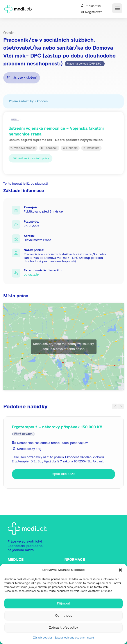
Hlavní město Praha (38, 240)
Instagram (91, 148)
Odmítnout (63, 616)
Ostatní (9, 33)
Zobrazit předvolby (63, 628)
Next (121, 406)
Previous (115, 406)
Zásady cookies (43, 638)
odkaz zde (31, 275)
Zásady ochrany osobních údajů (74, 638)
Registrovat (91, 12)
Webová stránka (23, 148)
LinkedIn (70, 148)
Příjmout (64, 603)
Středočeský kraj (29, 449)
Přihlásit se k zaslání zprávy (30, 158)
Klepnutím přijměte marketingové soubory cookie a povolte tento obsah (63, 347)
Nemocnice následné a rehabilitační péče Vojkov (52, 443)
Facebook (49, 148)
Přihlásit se (91, 6)
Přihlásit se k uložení (22, 78)
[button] (120, 570)
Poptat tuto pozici (63, 474)
